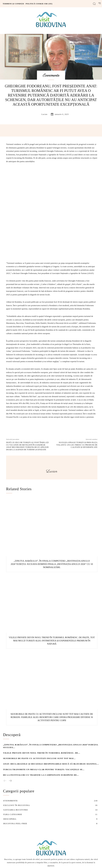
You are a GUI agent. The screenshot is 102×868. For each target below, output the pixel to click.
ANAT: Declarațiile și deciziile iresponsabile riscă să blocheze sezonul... (51, 724)
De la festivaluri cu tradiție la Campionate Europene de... (41, 735)
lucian (44, 114)
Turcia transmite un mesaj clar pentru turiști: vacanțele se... (44, 730)
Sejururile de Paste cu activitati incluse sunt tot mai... (39, 719)
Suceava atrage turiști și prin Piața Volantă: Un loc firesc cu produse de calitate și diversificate (77, 405)
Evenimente (51, 75)
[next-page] (10, 741)
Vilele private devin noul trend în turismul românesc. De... (42, 713)
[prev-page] (5, 741)
